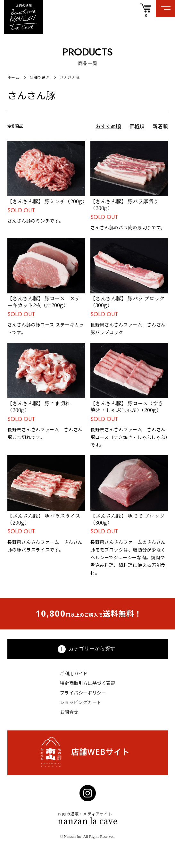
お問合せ (69, 712)
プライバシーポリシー (83, 693)
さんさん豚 (70, 77)
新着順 (160, 126)
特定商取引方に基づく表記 (88, 683)
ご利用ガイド (74, 674)
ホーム (13, 77)
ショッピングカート (81, 702)
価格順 (137, 126)
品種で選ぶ (39, 77)
